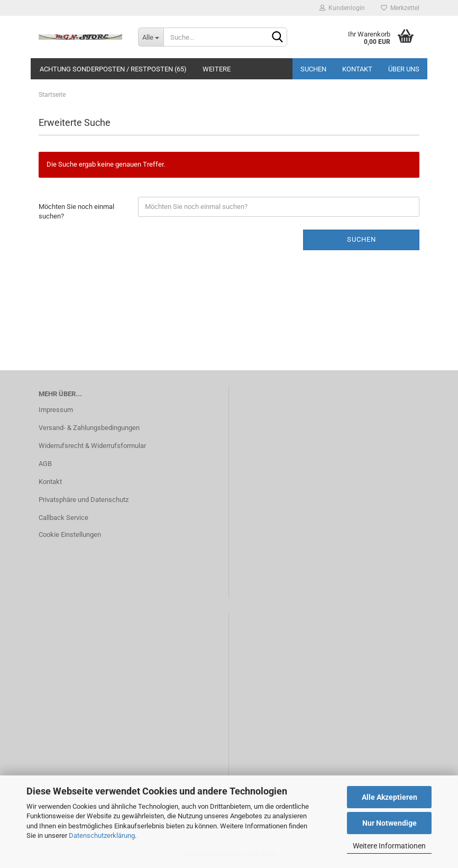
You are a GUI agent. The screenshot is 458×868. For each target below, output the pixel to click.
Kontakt (357, 69)
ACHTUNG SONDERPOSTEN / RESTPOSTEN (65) (113, 69)
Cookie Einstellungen (70, 534)
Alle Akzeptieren (390, 797)
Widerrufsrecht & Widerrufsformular (92, 446)
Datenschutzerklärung (102, 835)
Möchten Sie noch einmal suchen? (76, 212)
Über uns (404, 69)
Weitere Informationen (389, 846)
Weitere (217, 69)
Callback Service (63, 518)
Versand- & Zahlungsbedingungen (89, 428)
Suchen (313, 69)
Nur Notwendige (390, 823)
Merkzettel (400, 8)
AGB (45, 464)
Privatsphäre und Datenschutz (84, 500)
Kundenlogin (342, 8)
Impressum (56, 410)
